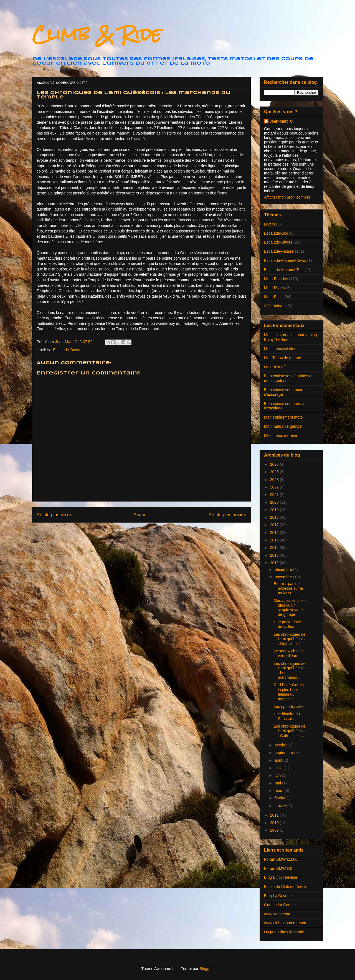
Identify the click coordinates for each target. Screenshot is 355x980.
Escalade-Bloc (277, 233)
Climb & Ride (97, 34)
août (279, 760)
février (281, 798)
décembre (284, 569)
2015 (275, 540)
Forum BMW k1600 (281, 859)
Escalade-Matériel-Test (284, 270)
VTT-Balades (275, 306)
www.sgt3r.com (277, 914)
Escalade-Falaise (279, 251)
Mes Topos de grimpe (283, 358)
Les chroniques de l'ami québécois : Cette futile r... (290, 731)
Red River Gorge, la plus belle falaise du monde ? (289, 692)
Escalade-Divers (67, 350)
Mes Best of (274, 367)
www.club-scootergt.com (285, 923)
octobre (282, 745)
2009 (275, 830)
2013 (275, 555)
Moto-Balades (276, 279)
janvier (281, 806)
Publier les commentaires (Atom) (154, 530)
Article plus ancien (227, 515)
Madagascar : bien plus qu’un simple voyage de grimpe (290, 607)
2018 (275, 517)
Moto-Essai (274, 297)
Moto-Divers (274, 288)
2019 (275, 510)
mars (279, 791)
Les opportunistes (289, 706)
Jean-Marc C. (282, 121)
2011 (275, 815)
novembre (284, 577)
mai (278, 783)
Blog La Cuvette (278, 896)
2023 (275, 480)
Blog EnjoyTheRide (281, 877)
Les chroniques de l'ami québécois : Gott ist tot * (290, 639)
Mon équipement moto (283, 417)
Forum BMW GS (278, 868)
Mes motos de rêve (281, 435)
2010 (275, 823)
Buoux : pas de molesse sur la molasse (288, 588)
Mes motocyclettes (280, 349)
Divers (270, 224)
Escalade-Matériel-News (285, 260)
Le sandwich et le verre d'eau (289, 653)
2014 (275, 548)
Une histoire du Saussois (287, 716)
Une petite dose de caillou (287, 624)
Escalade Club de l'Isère (285, 887)
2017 (275, 525)
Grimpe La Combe (280, 905)
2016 (275, 533)
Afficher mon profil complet (287, 197)
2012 (275, 563)
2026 (275, 464)
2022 (275, 487)
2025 (275, 472)
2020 (275, 502)
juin (278, 775)
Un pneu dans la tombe (284, 932)
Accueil (141, 515)
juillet (280, 768)
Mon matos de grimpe (283, 426)
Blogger (206, 969)
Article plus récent (55, 515)
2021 (275, 495)
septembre (284, 753)
